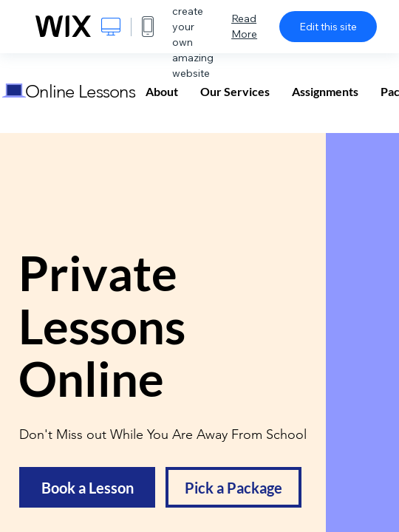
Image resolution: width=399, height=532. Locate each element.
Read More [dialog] (244, 26)
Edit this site (328, 27)
